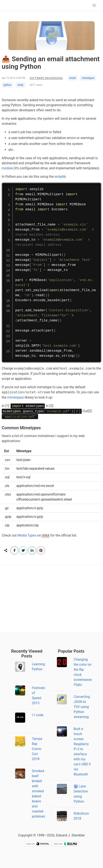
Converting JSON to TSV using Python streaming (82, 707)
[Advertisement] (51, 599)
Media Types (27, 535)
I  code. (38, 715)
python (7, 85)
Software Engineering (46, 78)
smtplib (60, 177)
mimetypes (88, 78)
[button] (94, 5)
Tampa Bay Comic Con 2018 (37, 749)
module (7, 168)
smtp (20, 85)
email (72, 78)
